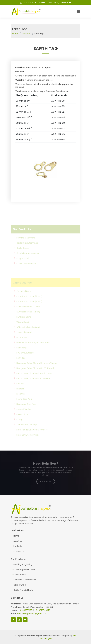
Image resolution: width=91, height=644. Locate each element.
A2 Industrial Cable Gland (28, 333)
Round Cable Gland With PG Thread (33, 384)
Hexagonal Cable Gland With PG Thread (35, 374)
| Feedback (41, 3)
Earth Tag (21, 364)
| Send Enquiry (53, 3)
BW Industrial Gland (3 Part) (29, 307)
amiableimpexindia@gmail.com (32, 613)
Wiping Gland (23, 328)
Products (26, 34)
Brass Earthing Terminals (28, 441)
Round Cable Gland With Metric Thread (35, 379)
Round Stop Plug (24, 405)
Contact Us (46, 480)
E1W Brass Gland (24, 323)
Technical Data (24, 297)
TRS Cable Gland (24, 338)
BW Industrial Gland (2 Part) (29, 302)
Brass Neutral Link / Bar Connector (32, 435)
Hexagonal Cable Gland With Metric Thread (37, 369)
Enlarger (20, 394)
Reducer (20, 389)
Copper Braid (23, 264)
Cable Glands (23, 254)
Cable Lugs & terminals (27, 249)
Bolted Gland (22, 420)
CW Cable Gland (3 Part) (28, 312)
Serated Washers (24, 415)
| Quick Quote (65, 3)
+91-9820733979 (42, 610)
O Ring (19, 425)
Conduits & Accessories (28, 259)
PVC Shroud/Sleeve (25, 358)
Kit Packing (22, 353)
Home (15, 34)
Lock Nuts (21, 399)
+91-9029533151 (28, 3)
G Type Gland (23, 343)
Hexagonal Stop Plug (26, 410)
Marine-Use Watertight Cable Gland (33, 348)
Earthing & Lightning (26, 243)
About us (18, 541)
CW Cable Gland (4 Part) (28, 317)
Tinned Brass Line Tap (27, 430)
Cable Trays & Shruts (26, 269)
